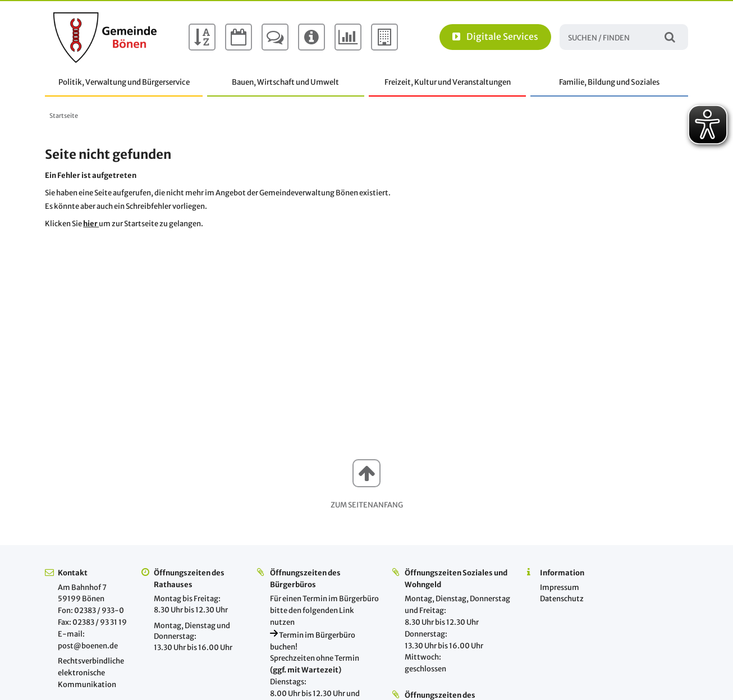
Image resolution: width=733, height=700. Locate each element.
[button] (366, 473)
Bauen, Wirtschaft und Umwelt (285, 82)
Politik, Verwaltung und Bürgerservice (124, 82)
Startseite (64, 116)
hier (91, 224)
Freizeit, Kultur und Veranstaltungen (448, 82)
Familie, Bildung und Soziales (609, 82)
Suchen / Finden (670, 37)
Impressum (560, 587)
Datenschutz (562, 599)
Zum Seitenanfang (367, 505)
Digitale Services (495, 36)
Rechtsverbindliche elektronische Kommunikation (91, 673)
